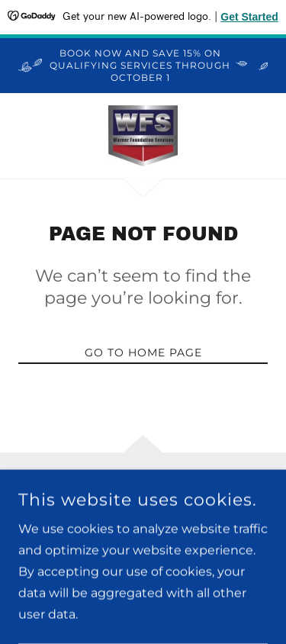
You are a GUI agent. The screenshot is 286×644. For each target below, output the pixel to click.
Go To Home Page (143, 353)
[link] (143, 136)
